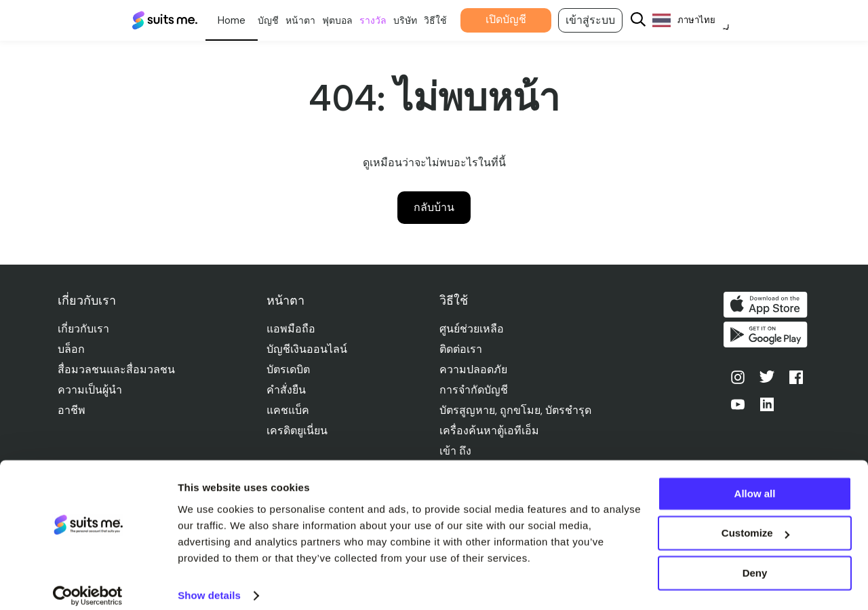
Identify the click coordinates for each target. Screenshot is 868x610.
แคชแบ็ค (289, 410)
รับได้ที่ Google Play (768, 337)
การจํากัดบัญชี (475, 390)
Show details (209, 583)
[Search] (650, 21)
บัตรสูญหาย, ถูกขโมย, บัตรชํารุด (517, 410)
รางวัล (385, 20)
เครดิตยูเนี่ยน (298, 431)
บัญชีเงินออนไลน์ (308, 349)
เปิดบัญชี (518, 19)
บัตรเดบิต (290, 369)
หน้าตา (313, 20)
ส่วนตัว (244, 20)
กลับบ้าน (434, 207)
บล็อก (71, 349)
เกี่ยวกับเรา (83, 329)
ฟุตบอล (350, 20)
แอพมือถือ (292, 329)
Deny (755, 561)
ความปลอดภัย (475, 369)
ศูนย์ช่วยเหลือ (473, 329)
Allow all (755, 481)
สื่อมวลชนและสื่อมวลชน (116, 369)
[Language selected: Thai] (703, 21)
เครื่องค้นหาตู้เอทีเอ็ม (491, 431)
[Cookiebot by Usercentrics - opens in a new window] (88, 584)
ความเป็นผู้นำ (90, 390)
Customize (755, 521)
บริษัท (417, 20)
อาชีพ (72, 410)
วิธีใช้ (448, 20)
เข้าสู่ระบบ (603, 20)
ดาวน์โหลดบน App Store (768, 305)
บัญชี (280, 20)
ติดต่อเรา (462, 349)
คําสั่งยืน (288, 390)
